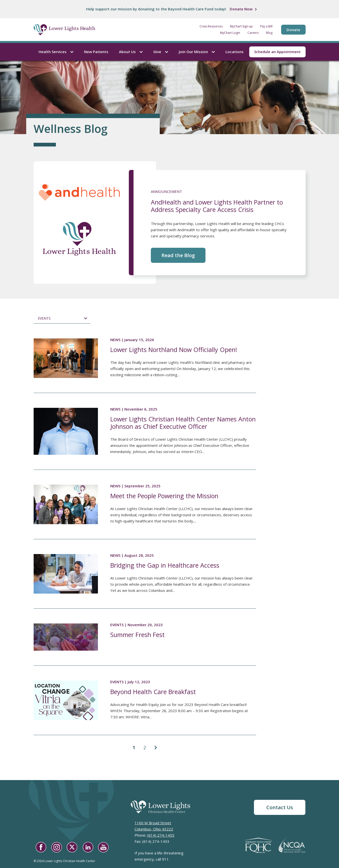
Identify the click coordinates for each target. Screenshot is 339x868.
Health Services (56, 52)
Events (44, 318)
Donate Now (241, 9)
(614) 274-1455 (161, 835)
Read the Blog (178, 255)
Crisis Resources (211, 26)
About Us (131, 52)
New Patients (96, 52)
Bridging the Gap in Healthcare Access (165, 565)
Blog (269, 33)
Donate (293, 30)
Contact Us (280, 807)
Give (161, 52)
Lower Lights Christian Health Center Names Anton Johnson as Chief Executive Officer (183, 423)
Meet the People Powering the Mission (164, 496)
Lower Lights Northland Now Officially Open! (174, 350)
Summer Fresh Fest (137, 635)
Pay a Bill (266, 26)
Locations (235, 52)
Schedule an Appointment (277, 52)
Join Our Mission (197, 52)
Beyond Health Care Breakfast (153, 692)
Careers (253, 33)
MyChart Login (230, 33)
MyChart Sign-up (241, 26)
